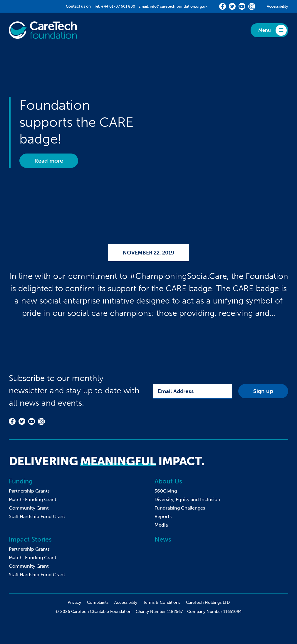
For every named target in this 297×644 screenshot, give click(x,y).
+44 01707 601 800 (118, 6)
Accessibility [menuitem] (126, 602)
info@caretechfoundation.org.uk (179, 6)
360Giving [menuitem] (166, 491)
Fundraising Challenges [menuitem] (180, 508)
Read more (49, 161)
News (163, 539)
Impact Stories (30, 539)
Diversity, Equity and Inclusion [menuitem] (187, 499)
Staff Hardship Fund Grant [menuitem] (37, 516)
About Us (168, 481)
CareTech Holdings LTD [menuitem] (208, 602)
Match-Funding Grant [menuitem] (33, 499)
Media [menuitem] (161, 525)
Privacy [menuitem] (74, 602)
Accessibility (277, 6)
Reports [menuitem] (163, 516)
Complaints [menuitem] (98, 602)
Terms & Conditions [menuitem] (162, 602)
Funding (21, 481)
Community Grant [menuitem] (29, 508)
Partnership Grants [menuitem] (29, 491)
